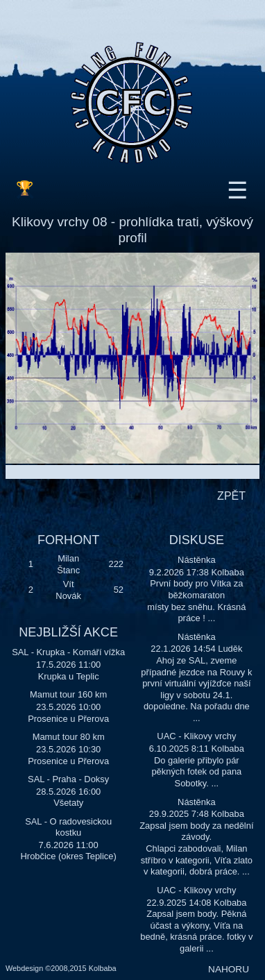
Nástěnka (197, 560)
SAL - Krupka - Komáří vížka (68, 652)
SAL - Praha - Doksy (68, 779)
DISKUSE (197, 540)
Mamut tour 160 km (68, 694)
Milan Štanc (68, 564)
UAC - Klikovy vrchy (196, 736)
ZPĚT (231, 496)
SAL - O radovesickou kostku (68, 827)
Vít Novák (68, 590)
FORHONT (68, 540)
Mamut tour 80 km (69, 737)
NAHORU (229, 969)
